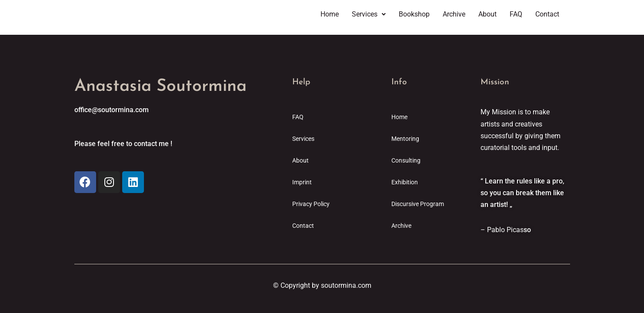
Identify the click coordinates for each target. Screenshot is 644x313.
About (487, 14)
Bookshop (414, 14)
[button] (369, 14)
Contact (547, 14)
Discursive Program (418, 204)
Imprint (302, 182)
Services (369, 14)
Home (330, 14)
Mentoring (405, 139)
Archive (454, 14)
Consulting (406, 160)
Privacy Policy (311, 204)
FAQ (516, 14)
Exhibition (405, 182)
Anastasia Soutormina (160, 87)
